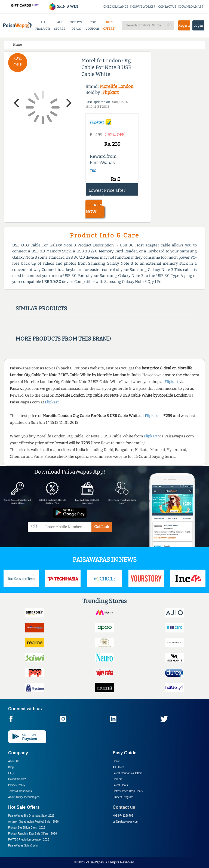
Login (198, 25)
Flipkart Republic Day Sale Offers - (33, 834)
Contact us (124, 807)
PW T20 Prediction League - (29, 840)
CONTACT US (167, 7)
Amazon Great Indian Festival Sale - (33, 822)
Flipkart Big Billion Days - (27, 828)
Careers (118, 779)
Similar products (41, 308)
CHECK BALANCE (116, 7)
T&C (93, 171)
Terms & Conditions (20, 791)
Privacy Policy (17, 785)
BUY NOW (94, 209)
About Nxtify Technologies (24, 797)
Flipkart (110, 92)
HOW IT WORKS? (143, 7)
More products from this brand (63, 339)
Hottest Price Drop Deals (128, 791)
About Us (14, 761)
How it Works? (17, 779)
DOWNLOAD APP (191, 7)
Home (116, 761)
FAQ (11, 773)
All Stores (119, 767)
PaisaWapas (95, 862)
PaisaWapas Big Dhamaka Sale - (31, 816)
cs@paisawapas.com (126, 822)
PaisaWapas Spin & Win (23, 846)
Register (184, 25)
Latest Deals (120, 785)
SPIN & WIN (63, 6)
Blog (11, 767)
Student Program (123, 797)
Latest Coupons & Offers (127, 773)
